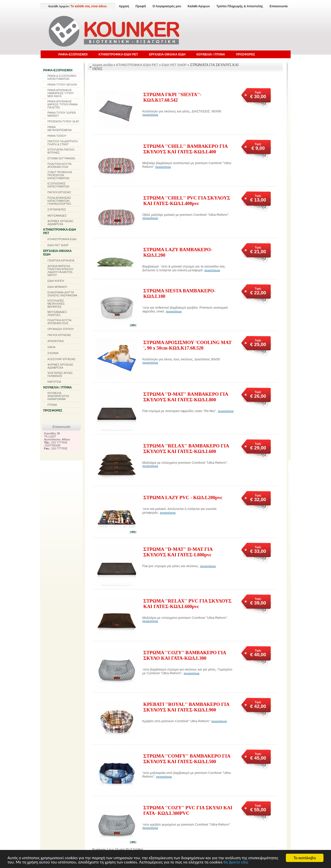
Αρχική (124, 6)
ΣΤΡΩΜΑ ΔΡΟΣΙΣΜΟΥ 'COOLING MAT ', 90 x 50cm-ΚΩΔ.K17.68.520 (188, 345)
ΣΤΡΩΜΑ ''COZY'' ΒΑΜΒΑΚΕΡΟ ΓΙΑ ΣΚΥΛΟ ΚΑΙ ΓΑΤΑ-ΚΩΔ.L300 (185, 655)
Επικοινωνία (279, 6)
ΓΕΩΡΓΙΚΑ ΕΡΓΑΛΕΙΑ (61, 260)
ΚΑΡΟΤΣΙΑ (54, 382)
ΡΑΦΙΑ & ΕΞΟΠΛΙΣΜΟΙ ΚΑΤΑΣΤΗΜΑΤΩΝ (62, 77)
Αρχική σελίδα (102, 65)
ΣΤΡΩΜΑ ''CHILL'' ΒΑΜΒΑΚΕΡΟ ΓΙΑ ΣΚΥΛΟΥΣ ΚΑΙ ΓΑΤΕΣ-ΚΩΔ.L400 (186, 149)
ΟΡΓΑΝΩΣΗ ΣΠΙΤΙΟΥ (61, 329)
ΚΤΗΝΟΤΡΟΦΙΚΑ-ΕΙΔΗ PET (118, 54)
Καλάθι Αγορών (199, 6)
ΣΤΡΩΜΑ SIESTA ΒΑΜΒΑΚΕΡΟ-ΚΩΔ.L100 (180, 293)
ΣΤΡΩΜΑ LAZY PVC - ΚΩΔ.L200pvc (183, 497)
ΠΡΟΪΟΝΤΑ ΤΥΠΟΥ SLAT (63, 121)
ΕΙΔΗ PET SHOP (58, 245)
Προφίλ (141, 6)
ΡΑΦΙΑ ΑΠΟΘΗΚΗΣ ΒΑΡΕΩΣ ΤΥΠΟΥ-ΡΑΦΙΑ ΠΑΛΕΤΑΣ (62, 104)
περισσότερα (150, 115)
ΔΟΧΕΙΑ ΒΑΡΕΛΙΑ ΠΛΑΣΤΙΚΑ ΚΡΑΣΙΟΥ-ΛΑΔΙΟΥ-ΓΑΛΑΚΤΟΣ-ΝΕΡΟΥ (61, 271)
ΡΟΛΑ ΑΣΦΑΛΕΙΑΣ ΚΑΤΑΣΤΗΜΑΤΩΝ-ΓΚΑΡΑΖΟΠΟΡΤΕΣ (59, 201)
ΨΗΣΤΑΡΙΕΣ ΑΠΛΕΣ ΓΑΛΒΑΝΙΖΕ (60, 374)
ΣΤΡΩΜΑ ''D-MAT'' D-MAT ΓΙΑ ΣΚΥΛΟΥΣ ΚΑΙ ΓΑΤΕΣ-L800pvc (178, 552)
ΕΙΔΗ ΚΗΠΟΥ (56, 281)
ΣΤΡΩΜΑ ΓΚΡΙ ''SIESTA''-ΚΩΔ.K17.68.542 (173, 97)
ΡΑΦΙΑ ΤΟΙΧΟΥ (57, 136)
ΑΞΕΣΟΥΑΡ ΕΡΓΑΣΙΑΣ (61, 359)
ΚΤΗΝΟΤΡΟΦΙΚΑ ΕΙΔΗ (62, 239)
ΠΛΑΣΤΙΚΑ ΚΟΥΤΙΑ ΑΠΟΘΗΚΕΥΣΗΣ (59, 165)
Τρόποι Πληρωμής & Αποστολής (240, 6)
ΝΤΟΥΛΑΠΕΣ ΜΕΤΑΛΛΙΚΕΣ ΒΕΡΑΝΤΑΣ (56, 304)
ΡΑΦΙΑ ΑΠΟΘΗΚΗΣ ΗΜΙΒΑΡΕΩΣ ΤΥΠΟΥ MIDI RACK (61, 93)
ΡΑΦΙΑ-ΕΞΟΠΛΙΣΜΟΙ (73, 54)
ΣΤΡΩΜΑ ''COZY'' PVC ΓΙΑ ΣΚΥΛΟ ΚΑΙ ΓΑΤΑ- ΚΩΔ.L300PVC (188, 810)
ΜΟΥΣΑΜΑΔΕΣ (57, 216)
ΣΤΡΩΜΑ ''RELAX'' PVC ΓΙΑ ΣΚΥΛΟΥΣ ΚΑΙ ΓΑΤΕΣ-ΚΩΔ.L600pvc (188, 604)
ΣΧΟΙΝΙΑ (53, 353)
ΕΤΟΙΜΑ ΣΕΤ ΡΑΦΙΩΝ (61, 158)
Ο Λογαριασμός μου (167, 6)
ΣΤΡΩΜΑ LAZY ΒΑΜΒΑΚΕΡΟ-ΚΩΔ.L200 (178, 252)
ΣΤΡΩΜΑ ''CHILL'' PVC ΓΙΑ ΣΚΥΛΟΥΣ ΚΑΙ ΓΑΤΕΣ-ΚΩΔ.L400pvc (187, 201)
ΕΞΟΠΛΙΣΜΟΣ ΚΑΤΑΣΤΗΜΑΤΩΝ (58, 185)
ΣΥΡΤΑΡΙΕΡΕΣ (57, 210)
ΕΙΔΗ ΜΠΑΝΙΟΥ (57, 287)
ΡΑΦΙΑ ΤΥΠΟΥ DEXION (62, 85)
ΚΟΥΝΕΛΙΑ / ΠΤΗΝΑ (211, 54)
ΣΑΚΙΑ (51, 347)
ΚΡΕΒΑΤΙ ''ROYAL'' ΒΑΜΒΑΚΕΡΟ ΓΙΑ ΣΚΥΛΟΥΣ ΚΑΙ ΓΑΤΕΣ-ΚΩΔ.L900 (186, 707)
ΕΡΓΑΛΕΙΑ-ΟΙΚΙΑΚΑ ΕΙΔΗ (167, 54)
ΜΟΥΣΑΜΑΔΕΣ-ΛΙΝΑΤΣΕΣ (58, 313)
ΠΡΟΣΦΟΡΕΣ (245, 54)
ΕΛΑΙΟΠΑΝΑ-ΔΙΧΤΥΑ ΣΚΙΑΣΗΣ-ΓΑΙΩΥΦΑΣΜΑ (62, 294)
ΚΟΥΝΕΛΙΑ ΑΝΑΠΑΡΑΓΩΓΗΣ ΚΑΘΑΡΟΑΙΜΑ (58, 396)
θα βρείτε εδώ (236, 862)
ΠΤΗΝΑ (52, 405)
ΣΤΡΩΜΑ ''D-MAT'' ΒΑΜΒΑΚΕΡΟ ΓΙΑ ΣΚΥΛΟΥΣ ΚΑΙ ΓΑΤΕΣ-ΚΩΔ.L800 (186, 397)
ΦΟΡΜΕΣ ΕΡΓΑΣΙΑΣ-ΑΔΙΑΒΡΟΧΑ (61, 223)
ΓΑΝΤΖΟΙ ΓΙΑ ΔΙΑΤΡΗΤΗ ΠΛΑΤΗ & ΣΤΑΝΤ (62, 143)
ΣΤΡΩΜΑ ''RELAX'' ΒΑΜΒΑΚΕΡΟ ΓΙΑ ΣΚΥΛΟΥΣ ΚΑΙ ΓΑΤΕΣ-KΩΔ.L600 (186, 449)
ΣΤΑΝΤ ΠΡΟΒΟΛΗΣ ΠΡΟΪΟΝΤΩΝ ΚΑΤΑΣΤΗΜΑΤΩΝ (60, 175)
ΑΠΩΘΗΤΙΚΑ (55, 341)
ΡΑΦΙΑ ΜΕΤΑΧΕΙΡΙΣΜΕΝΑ (59, 128)
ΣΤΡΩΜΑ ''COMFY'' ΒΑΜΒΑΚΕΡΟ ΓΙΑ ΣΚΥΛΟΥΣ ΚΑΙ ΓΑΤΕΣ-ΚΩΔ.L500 (187, 759)
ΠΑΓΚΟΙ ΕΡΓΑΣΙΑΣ (59, 192)
